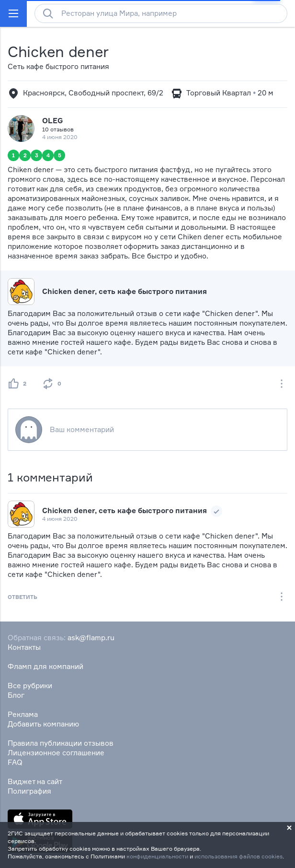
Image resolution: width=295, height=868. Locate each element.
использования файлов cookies (238, 856)
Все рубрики (30, 686)
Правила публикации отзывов (61, 743)
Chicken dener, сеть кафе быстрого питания (125, 291)
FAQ (15, 762)
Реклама (23, 714)
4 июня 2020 (60, 519)
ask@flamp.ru (91, 638)
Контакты (24, 647)
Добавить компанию (43, 724)
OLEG (52, 121)
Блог (16, 695)
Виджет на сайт (35, 781)
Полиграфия (29, 791)
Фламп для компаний (45, 666)
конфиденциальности (157, 856)
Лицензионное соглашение (56, 753)
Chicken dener (58, 52)
